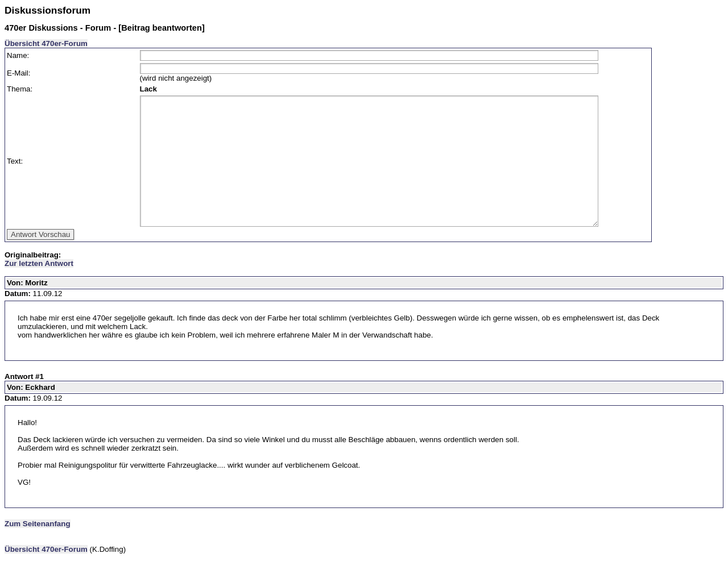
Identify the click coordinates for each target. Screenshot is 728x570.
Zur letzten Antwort (39, 263)
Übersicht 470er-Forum (46, 43)
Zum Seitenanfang (38, 524)
